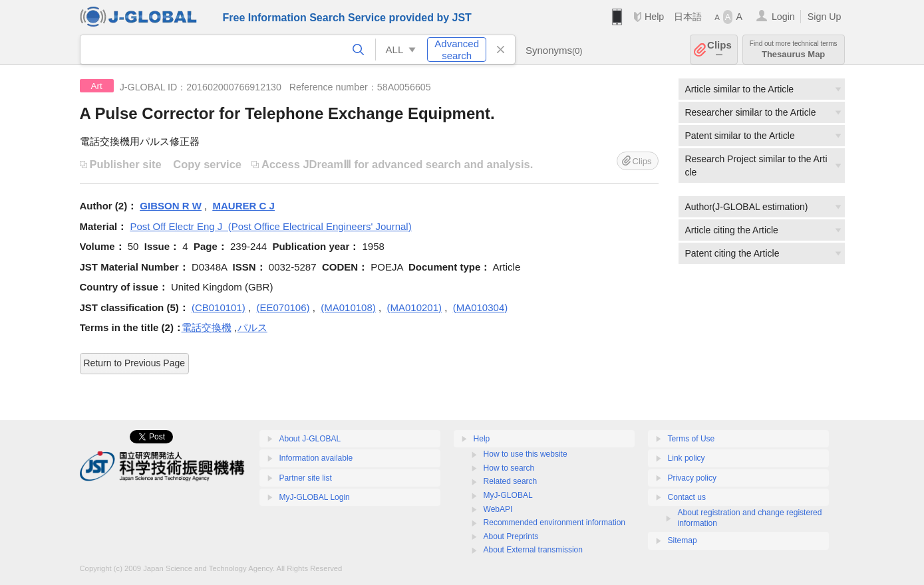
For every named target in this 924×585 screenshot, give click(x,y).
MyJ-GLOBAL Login (315, 497)
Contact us (687, 497)
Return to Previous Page (135, 363)
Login (783, 17)
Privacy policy (692, 478)
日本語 (688, 17)
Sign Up (825, 17)
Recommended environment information (554, 523)
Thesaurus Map (794, 50)
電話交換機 (207, 327)
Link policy (687, 458)
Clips (719, 50)
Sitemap (683, 540)
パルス (252, 327)
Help (654, 17)
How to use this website (526, 454)
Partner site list (306, 478)
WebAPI (498, 509)
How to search (509, 468)
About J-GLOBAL (310, 439)
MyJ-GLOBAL (508, 495)
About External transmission (533, 550)
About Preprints (511, 536)
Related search (511, 481)
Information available (316, 458)
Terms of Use (692, 439)
